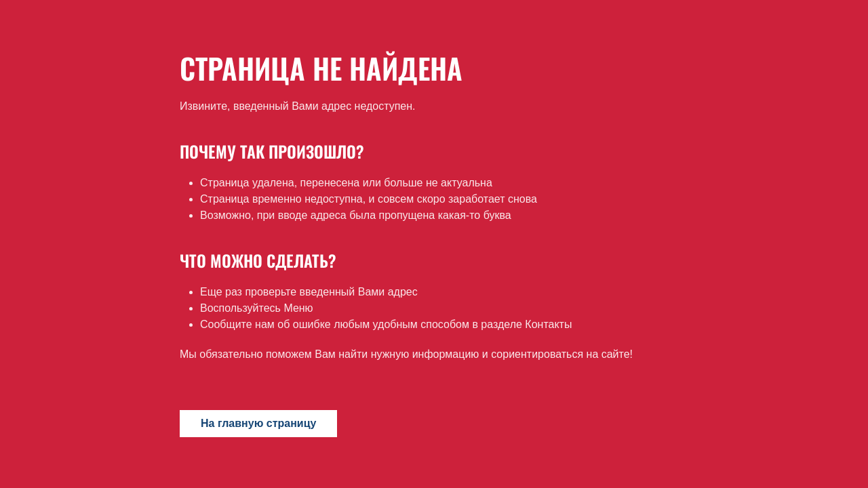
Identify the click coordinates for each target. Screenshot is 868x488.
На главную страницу (258, 423)
